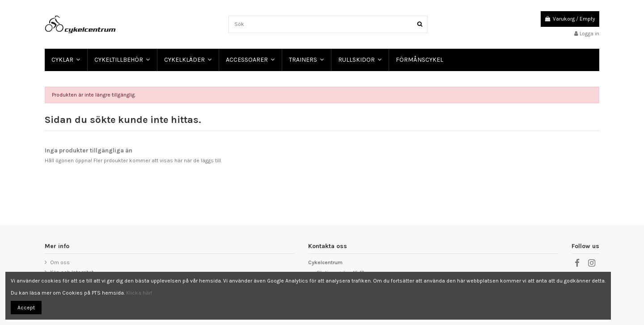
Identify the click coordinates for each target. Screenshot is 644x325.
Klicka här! (139, 293)
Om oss (60, 262)
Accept (26, 308)
